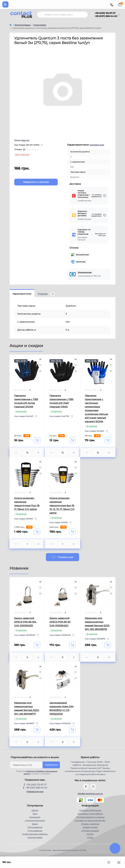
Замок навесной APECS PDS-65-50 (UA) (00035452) (60, 622)
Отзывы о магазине (90, 824)
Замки (35, 824)
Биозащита (35, 817)
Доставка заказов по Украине (90, 817)
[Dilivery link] (105, 196)
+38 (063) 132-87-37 (105, 13)
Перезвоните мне (35, 792)
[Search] (41, 15)
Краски (35, 810)
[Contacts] (112, 4)
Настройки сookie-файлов (90, 814)
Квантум (25, 140)
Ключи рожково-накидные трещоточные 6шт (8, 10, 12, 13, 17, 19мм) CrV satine (62, 505)
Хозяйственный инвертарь (35, 834)
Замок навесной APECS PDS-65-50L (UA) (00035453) (25, 622)
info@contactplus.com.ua (90, 794)
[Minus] (16, 453)
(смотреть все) (97, 145)
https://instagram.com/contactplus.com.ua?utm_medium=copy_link (93, 787)
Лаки (35, 814)
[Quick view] (40, 359)
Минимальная (85, 272)
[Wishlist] (40, 365)
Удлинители (40, 25)
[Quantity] (27, 453)
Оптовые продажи (90, 831)
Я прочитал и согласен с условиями (36, 772)
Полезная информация (90, 810)
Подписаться (51, 765)
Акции (90, 837)
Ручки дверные (35, 831)
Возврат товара (90, 827)
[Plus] (38, 453)
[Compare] (40, 371)
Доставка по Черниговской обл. (90, 821)
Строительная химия (35, 821)
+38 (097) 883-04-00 (106, 16)
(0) (24, 149)
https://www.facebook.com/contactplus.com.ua (86, 787)
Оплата (90, 834)
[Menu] (5, 4)
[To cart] (37, 440)
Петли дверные (35, 827)
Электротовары (22, 25)
